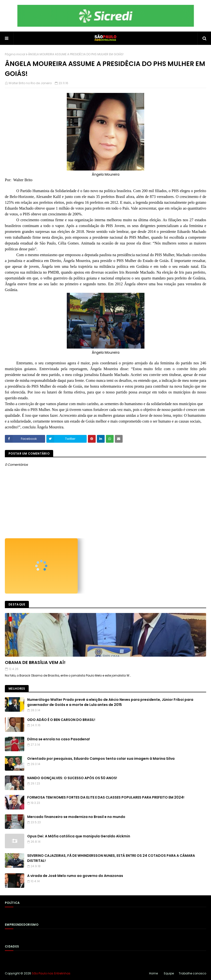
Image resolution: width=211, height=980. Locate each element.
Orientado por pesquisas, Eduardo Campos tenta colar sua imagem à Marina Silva (101, 759)
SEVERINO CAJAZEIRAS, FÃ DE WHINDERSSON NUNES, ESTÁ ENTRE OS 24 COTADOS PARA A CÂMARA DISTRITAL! (111, 858)
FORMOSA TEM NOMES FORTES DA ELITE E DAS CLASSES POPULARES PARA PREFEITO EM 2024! (106, 797)
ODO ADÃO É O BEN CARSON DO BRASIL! (61, 720)
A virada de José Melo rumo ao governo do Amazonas (75, 876)
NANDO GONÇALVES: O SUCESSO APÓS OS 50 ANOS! (72, 778)
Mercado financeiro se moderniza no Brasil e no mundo (76, 817)
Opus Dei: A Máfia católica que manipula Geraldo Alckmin (79, 836)
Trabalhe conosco (192, 973)
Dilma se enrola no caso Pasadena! (59, 739)
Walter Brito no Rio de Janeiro (30, 83)
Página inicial (15, 54)
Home (153, 973)
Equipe (169, 973)
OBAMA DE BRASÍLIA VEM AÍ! (35, 662)
